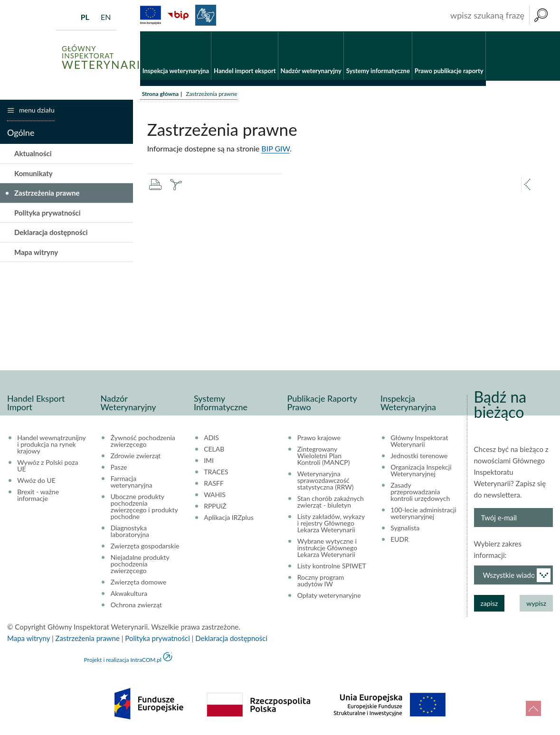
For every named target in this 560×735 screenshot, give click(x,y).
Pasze (119, 467)
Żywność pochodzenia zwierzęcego (143, 441)
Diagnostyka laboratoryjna (130, 531)
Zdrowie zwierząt (136, 456)
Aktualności (33, 153)
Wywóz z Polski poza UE (47, 466)
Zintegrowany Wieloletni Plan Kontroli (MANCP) (324, 456)
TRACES (216, 472)
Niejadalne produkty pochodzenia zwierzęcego (140, 564)
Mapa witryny (36, 252)
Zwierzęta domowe (138, 582)
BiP (178, 15)
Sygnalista (405, 528)
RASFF (214, 483)
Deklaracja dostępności (51, 232)
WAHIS (215, 495)
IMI (209, 461)
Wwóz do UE (36, 481)
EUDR (399, 539)
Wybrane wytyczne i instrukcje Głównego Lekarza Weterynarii (327, 548)
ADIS (211, 438)
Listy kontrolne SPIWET (332, 566)
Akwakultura (129, 594)
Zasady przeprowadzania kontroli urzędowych (420, 492)
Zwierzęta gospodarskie (145, 546)
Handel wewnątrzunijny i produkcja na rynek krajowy (51, 444)
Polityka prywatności (47, 213)
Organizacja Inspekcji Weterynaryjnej (421, 471)
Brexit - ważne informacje (38, 495)
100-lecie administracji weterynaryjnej (423, 513)
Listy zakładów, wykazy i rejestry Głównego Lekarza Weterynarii (331, 523)
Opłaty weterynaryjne (329, 595)
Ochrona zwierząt (136, 605)
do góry (533, 708)
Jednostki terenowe (419, 456)
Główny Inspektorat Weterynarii (419, 441)
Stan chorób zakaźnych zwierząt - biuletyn (331, 502)
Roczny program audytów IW (321, 581)
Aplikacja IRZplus (229, 518)
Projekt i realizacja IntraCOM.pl (123, 660)
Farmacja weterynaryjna (132, 482)
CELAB (214, 449)
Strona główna (160, 94)
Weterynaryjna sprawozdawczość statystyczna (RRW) (326, 481)
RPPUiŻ (215, 506)
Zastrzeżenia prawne (47, 193)
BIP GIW (275, 148)
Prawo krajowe (319, 438)
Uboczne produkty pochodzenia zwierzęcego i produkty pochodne (144, 507)
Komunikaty (33, 173)
